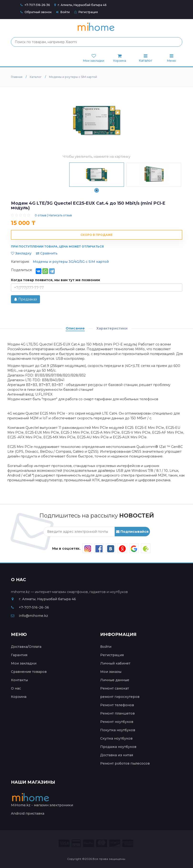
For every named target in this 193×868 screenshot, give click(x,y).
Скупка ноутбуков (116, 738)
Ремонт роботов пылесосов (125, 763)
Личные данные (115, 680)
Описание (75, 328)
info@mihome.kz (30, 616)
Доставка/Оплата (26, 647)
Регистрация (86, 12)
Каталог (146, 58)
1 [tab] (97, 190)
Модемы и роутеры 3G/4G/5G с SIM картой (71, 262)
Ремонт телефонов (117, 705)
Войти (63, 12)
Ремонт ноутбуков (117, 722)
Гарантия (19, 655)
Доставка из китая (117, 755)
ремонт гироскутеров (120, 697)
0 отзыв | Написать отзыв (53, 215)
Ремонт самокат (115, 688)
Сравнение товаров (29, 672)
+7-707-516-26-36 (37, 5)
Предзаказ (25, 299)
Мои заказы (111, 672)
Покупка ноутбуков (118, 730)
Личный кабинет (115, 663)
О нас (16, 688)
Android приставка (28, 813)
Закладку (21, 253)
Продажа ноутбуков (118, 747)
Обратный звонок (36, 12)
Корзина (19, 697)
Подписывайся (132, 532)
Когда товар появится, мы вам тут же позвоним (55, 280)
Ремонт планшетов (117, 713)
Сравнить (47, 253)
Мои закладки (24, 663)
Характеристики (112, 328)
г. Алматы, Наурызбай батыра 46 (80, 5)
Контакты (19, 680)
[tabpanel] (97, 175)
